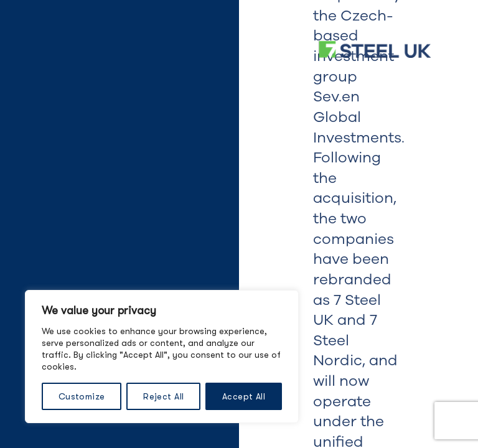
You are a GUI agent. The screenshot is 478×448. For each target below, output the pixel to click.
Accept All (244, 396)
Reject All (163, 396)
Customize (82, 396)
